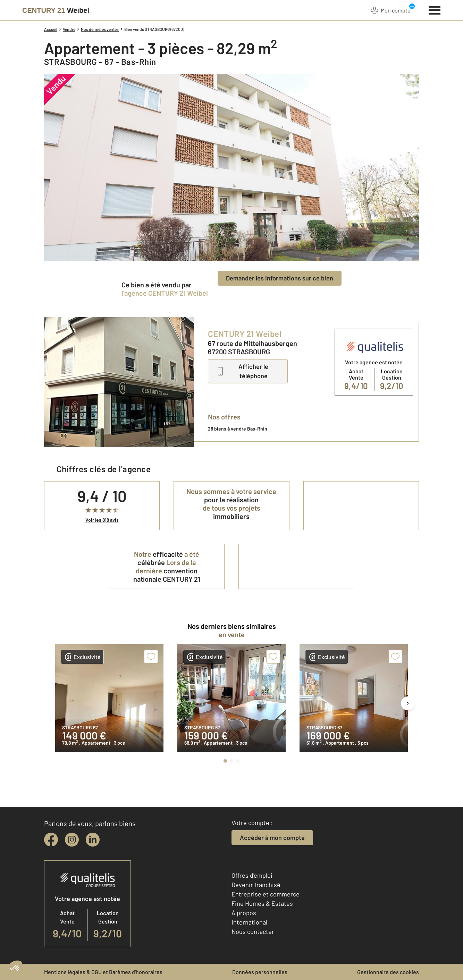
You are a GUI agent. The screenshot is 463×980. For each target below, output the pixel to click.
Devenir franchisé (256, 885)
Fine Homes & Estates (262, 903)
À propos (244, 913)
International (249, 922)
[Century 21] (56, 10)
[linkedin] (93, 840)
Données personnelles (260, 972)
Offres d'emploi (252, 875)
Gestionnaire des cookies (388, 972)
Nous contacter (253, 931)
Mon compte (391, 10)
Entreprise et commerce (266, 894)
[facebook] (51, 840)
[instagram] (72, 840)
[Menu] (435, 9)
